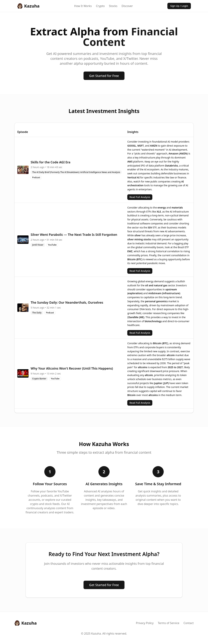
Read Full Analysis (140, 197)
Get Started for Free (104, 76)
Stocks (113, 6)
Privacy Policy (145, 623)
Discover (127, 6)
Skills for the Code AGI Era (51, 162)
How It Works (83, 6)
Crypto (100, 6)
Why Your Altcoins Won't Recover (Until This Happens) (72, 368)
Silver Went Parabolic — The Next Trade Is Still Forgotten (74, 235)
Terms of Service (169, 623)
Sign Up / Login (179, 6)
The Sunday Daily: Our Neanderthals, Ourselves (67, 302)
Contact (189, 623)
